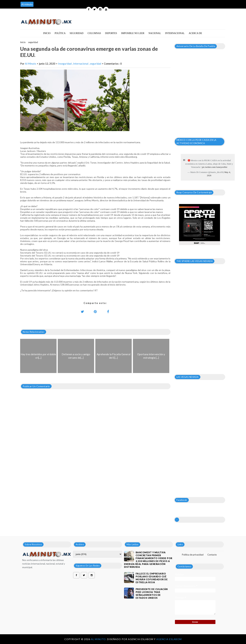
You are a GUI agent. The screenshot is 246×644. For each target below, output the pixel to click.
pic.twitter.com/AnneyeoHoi (215, 167)
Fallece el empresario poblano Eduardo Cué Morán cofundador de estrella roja (152, 578)
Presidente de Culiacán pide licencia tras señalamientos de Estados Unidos (152, 594)
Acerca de (195, 33)
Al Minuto (31, 64)
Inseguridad (65, 64)
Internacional (175, 33)
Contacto (212, 555)
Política (60, 33)
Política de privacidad (193, 555)
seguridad (33, 42)
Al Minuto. (99, 639)
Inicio (47, 33)
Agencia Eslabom (169, 639)
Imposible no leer (133, 33)
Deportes (111, 33)
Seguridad (77, 33)
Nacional (155, 33)
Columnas (94, 33)
